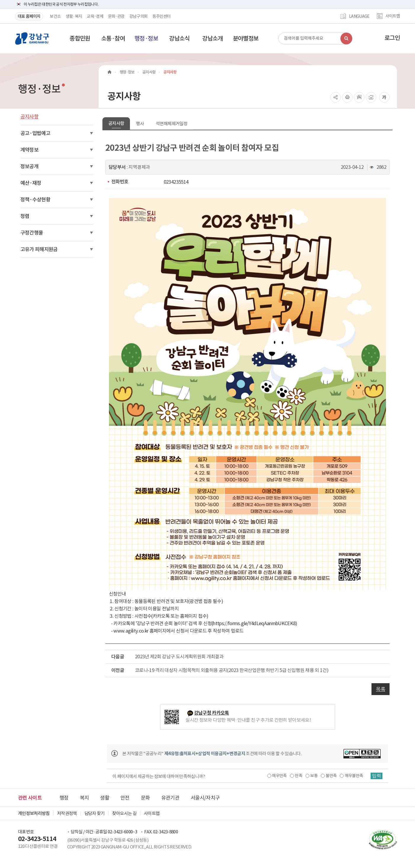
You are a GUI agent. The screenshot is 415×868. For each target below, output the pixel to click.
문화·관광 (116, 16)
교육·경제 (95, 16)
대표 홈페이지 (29, 16)
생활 (105, 798)
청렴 (25, 216)
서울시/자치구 (205, 798)
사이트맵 (393, 16)
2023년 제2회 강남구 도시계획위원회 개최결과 (179, 657)
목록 (381, 689)
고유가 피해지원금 (39, 249)
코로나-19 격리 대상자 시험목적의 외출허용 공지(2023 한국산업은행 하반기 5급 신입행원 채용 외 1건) (232, 670)
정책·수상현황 (35, 200)
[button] (80, 38)
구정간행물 (32, 233)
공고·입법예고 (35, 133)
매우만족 (279, 776)
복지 (85, 798)
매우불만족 (354, 776)
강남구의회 (139, 16)
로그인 (392, 38)
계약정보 (29, 150)
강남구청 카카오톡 (212, 713)
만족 (299, 776)
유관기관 (170, 798)
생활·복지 (74, 16)
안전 (125, 798)
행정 (64, 798)
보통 (314, 776)
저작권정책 (67, 813)
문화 (145, 798)
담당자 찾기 (95, 813)
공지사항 (29, 117)
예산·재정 (31, 183)
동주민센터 (162, 16)
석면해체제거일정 (172, 124)
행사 (140, 124)
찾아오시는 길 (124, 813)
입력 (377, 776)
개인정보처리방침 (34, 813)
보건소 (55, 16)
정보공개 (29, 166)
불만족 (331, 776)
